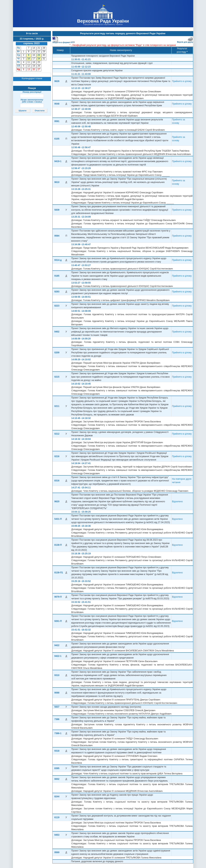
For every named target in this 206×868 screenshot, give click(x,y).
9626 (57, 81)
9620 (57, 502)
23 (39, 55)
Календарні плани (32, 78)
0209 (57, 353)
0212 (57, 434)
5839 (57, 210)
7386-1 (58, 733)
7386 (57, 719)
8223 (57, 306)
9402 (57, 332)
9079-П (58, 597)
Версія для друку (185, 41)
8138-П (58, 545)
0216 (57, 456)
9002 (57, 779)
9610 (57, 182)
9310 (57, 675)
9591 (57, 121)
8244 (57, 797)
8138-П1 (59, 573)
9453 (57, 835)
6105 (57, 139)
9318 (57, 751)
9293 (57, 292)
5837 (57, 707)
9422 (57, 645)
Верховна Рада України (103, 21)
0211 (57, 406)
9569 (57, 852)
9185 (57, 276)
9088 (57, 693)
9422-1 (58, 656)
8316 (57, 481)
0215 (57, 377)
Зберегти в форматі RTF (64, 42)
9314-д (58, 260)
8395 (57, 768)
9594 (57, 236)
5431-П (58, 519)
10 (29, 59)
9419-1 (58, 161)
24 (39, 59)
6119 (57, 817)
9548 (57, 104)
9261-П (58, 621)
